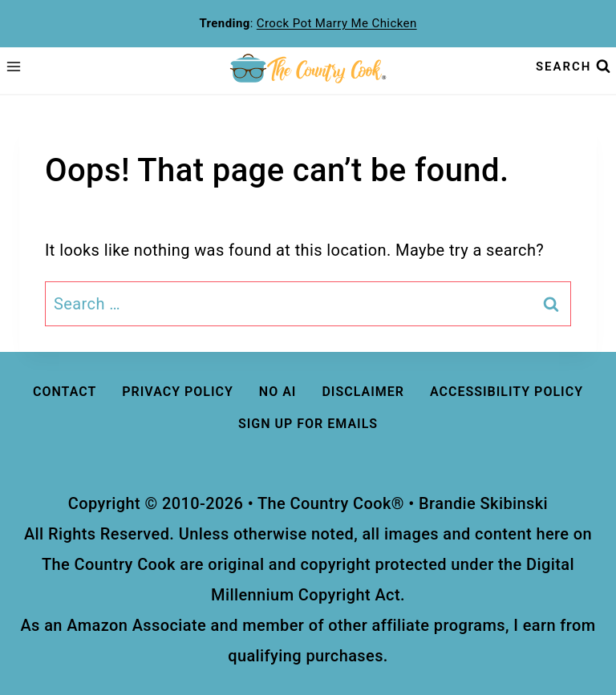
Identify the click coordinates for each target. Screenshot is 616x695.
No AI (278, 392)
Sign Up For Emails (308, 424)
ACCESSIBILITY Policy (507, 392)
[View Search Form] (573, 66)
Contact (65, 392)
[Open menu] (14, 67)
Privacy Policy (178, 392)
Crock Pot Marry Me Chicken (337, 23)
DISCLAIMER (363, 392)
